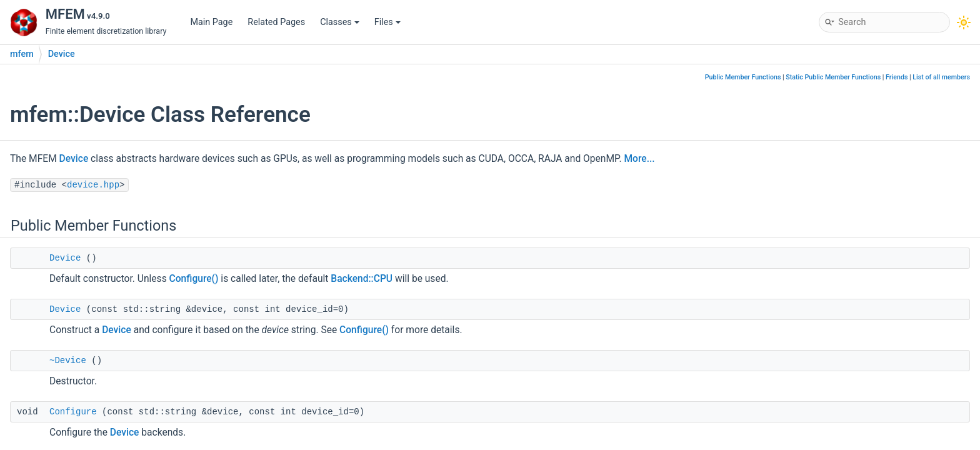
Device (62, 54)
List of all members (941, 77)
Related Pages (276, 22)
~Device (68, 361)
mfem (22, 54)
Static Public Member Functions (833, 77)
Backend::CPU (362, 279)
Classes (340, 22)
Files (387, 22)
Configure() (194, 279)
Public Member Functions (743, 77)
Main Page (211, 22)
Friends (897, 77)
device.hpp (93, 185)
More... (639, 159)
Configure (73, 412)
